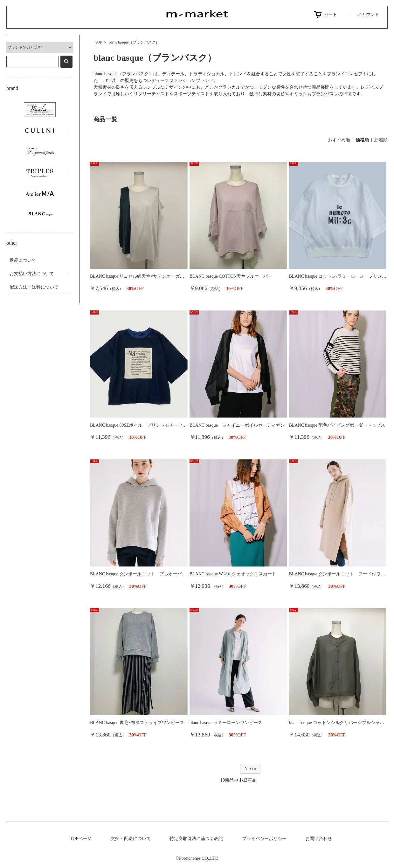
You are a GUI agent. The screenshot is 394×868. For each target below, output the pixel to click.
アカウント (363, 14)
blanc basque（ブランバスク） (134, 42)
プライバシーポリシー (264, 839)
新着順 (381, 140)
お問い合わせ (319, 839)
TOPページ (81, 839)
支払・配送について (131, 839)
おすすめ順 (339, 140)
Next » (250, 769)
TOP (99, 42)
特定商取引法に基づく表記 (196, 839)
